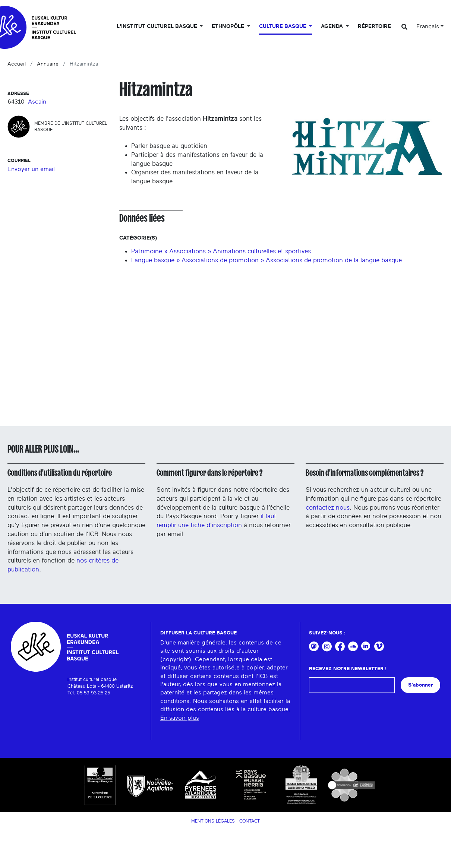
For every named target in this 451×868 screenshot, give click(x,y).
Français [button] (428, 26)
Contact (250, 821)
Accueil (17, 64)
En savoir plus (180, 718)
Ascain (37, 102)
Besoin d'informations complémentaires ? (365, 473)
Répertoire (374, 26)
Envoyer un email (31, 169)
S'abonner (420, 685)
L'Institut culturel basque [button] (158, 26)
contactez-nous (328, 508)
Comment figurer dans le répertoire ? (209, 473)
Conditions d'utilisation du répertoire (60, 473)
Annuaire (48, 64)
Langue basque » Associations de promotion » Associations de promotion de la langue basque (266, 260)
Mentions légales (213, 821)
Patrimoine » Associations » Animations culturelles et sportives (221, 251)
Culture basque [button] (283, 26)
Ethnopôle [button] (229, 26)
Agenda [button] (333, 26)
